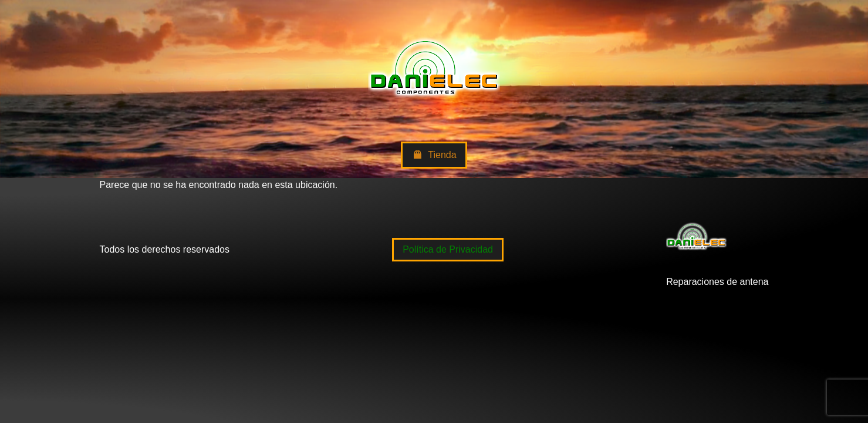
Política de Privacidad (448, 249)
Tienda (434, 156)
